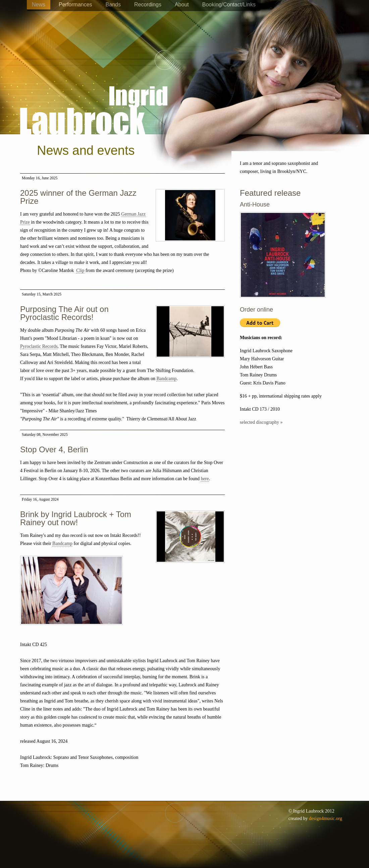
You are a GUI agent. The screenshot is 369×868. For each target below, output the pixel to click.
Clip (80, 270)
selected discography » (261, 422)
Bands (113, 5)
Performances (75, 5)
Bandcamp (166, 379)
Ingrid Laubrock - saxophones (94, 90)
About (182, 5)
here (205, 479)
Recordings (148, 5)
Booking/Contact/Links (229, 5)
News (39, 5)
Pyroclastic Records (39, 346)
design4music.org (326, 818)
